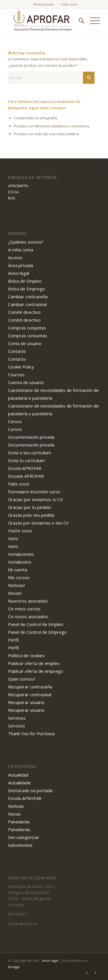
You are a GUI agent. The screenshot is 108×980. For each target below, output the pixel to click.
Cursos (15, 421)
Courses (16, 375)
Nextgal (14, 967)
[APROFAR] (45, 21)
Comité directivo (24, 312)
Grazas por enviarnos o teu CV (38, 523)
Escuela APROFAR (26, 476)
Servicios (17, 718)
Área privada (44, 4)
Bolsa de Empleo (25, 281)
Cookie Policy (21, 367)
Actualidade (19, 783)
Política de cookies (26, 655)
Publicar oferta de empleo (34, 663)
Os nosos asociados (28, 616)
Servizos (17, 726)
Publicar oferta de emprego (36, 671)
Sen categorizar (24, 837)
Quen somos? (22, 679)
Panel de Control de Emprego (37, 632)
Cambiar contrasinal (27, 304)
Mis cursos (19, 577)
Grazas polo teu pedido (31, 515)
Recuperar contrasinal (30, 694)
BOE (12, 198)
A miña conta (21, 250)
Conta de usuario (25, 343)
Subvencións (20, 845)
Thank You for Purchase (32, 733)
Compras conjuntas (27, 328)
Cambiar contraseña (28, 297)
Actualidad (18, 775)
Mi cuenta (18, 570)
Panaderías (19, 829)
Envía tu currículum (26, 460)
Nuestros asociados (28, 601)
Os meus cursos (24, 609)
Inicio (13, 538)
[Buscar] (78, 21)
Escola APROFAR (25, 468)
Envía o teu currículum (30, 453)
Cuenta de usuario (26, 382)
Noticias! (16, 585)
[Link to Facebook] (96, 973)
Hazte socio (20, 531)
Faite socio (69, 4)
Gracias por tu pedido (30, 507)
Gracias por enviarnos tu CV (35, 499)
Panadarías (19, 822)
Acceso (15, 257)
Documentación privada (31, 437)
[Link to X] (87, 973)
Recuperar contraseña (30, 687)
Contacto (17, 351)
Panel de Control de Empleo (36, 624)
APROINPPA (18, 186)
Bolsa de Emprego (26, 289)
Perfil (13, 640)
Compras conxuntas (28, 336)
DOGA (13, 192)
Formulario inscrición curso (34, 492)
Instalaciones (21, 554)
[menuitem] (44, 4)
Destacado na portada (30, 790)
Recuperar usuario (26, 702)
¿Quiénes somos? (26, 242)
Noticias (16, 806)
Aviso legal (19, 273)
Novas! (15, 593)
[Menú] (92, 21)
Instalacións (20, 562)
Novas (14, 814)
